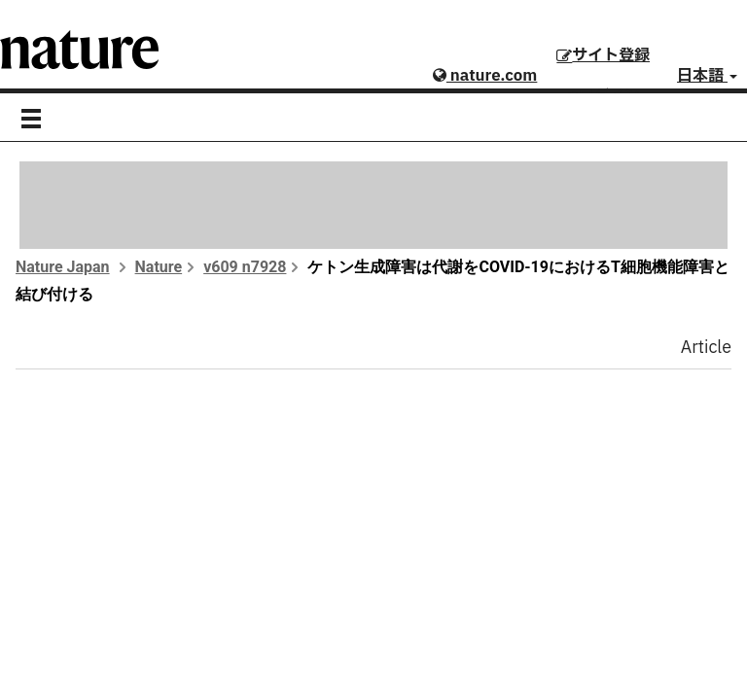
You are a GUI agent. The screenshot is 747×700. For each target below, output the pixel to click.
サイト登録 (603, 55)
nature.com (485, 76)
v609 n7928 (245, 267)
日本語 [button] (707, 76)
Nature (159, 267)
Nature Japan (63, 267)
